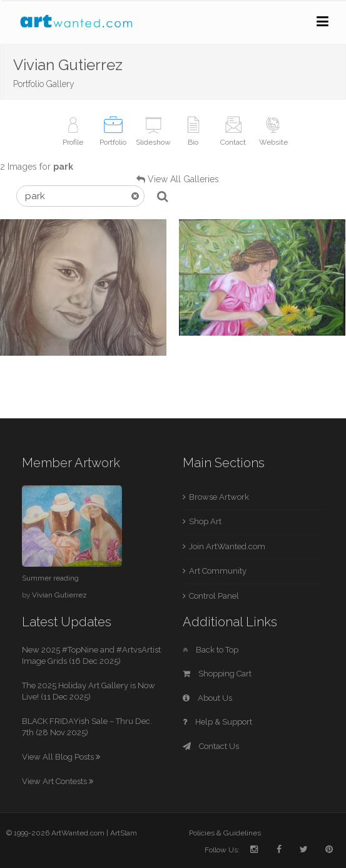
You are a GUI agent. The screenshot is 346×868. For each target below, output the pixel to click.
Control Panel (214, 596)
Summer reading (50, 578)
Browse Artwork (219, 497)
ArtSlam (124, 833)
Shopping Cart (217, 674)
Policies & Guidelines (225, 833)
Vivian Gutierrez (59, 595)
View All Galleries (183, 179)
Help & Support (217, 722)
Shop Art (205, 521)
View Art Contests (58, 781)
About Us (207, 698)
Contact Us (211, 746)
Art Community (218, 571)
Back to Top (211, 650)
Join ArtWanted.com (227, 546)
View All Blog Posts (61, 757)
